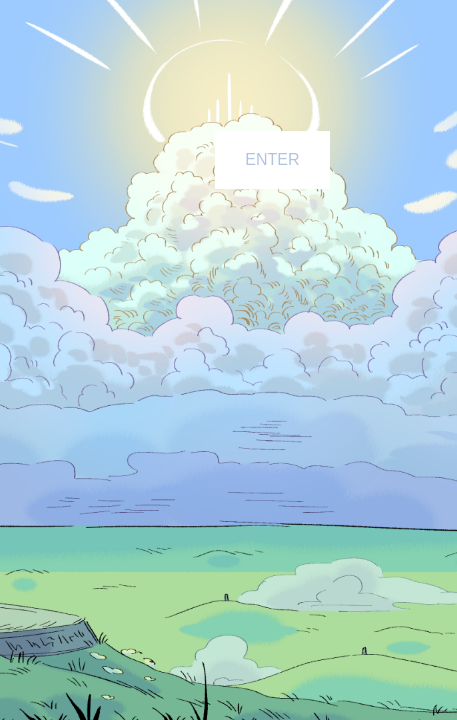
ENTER (272, 159)
